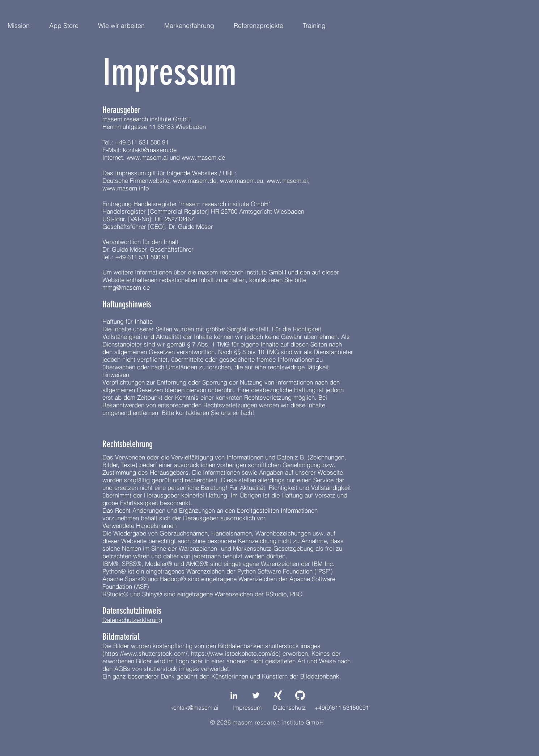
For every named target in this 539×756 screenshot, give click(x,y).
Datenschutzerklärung (132, 620)
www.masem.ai (147, 157)
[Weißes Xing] (278, 695)
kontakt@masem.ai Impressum (216, 707)
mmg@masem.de (126, 287)
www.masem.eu (241, 180)
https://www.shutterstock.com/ (146, 653)
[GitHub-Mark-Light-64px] (300, 695)
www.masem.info (126, 188)
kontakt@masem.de (150, 150)
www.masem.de (203, 157)
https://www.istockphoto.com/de (235, 653)
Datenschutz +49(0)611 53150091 (321, 707)
